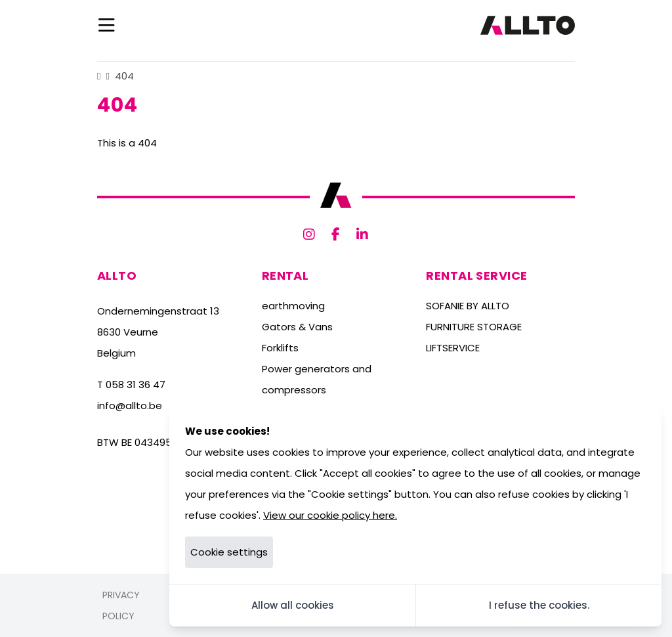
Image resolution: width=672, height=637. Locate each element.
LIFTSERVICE (453, 348)
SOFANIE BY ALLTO (468, 306)
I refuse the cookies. (539, 605)
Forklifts (280, 348)
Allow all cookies (293, 605)
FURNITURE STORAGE (474, 327)
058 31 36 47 (136, 384)
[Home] (99, 76)
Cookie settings (229, 552)
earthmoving (293, 306)
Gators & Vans (297, 327)
